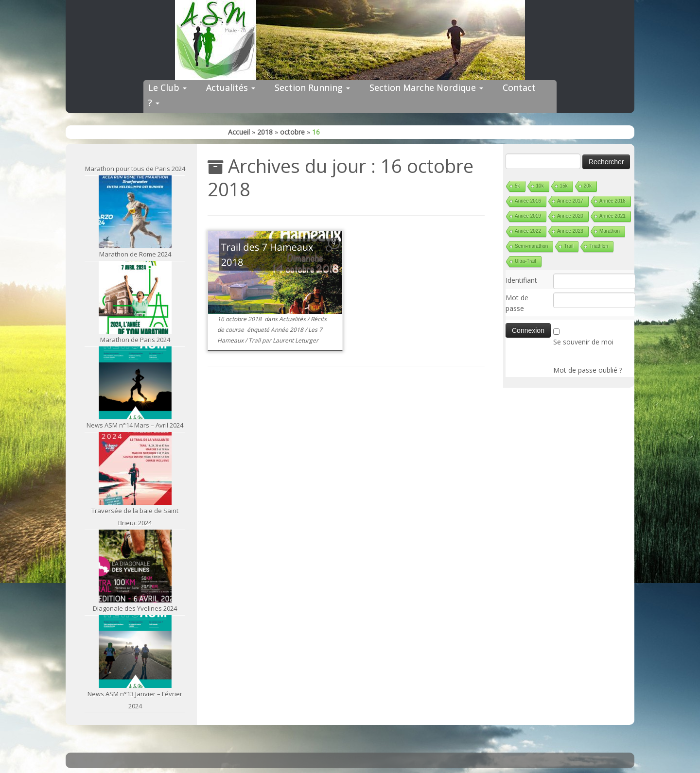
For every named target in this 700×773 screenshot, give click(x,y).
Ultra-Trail (525, 261)
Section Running (312, 87)
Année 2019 (528, 216)
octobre (292, 132)
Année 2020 (570, 216)
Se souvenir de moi (583, 342)
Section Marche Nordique (426, 87)
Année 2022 (528, 231)
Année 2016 (528, 201)
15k (564, 186)
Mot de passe (517, 303)
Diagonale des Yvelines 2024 (135, 608)
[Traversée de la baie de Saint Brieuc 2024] (135, 468)
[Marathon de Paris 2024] (135, 297)
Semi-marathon (531, 246)
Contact (519, 87)
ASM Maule (359, 758)
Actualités (231, 87)
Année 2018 (288, 330)
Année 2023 (570, 231)
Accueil (239, 132)
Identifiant (521, 280)
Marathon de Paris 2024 (135, 340)
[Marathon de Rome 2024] (135, 212)
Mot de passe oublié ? (588, 370)
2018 (265, 132)
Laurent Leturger (296, 340)
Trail (255, 340)
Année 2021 (612, 216)
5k (517, 186)
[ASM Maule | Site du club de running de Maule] (350, 40)
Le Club (167, 87)
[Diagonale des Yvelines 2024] (135, 566)
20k (588, 186)
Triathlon (599, 246)
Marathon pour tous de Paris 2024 (135, 169)
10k (540, 186)
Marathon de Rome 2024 (135, 254)
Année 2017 (570, 201)
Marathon (610, 231)
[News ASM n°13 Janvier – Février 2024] (135, 652)
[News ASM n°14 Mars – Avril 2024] (135, 383)
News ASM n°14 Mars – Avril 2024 (135, 425)
